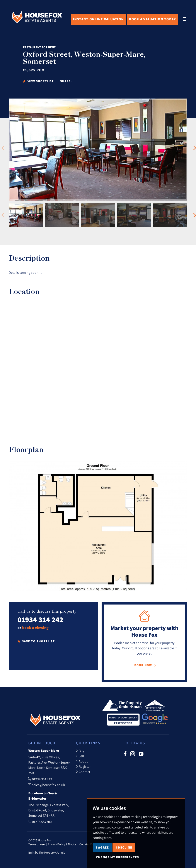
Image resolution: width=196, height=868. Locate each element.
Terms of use (37, 844)
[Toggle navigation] (184, 19)
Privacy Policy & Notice (62, 844)
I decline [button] (124, 847)
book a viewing (35, 628)
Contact (83, 772)
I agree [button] (102, 847)
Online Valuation (99, 19)
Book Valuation (152, 19)
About (82, 761)
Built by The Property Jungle (47, 852)
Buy (80, 751)
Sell (80, 756)
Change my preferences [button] (117, 857)
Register (83, 766)
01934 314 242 (40, 619)
